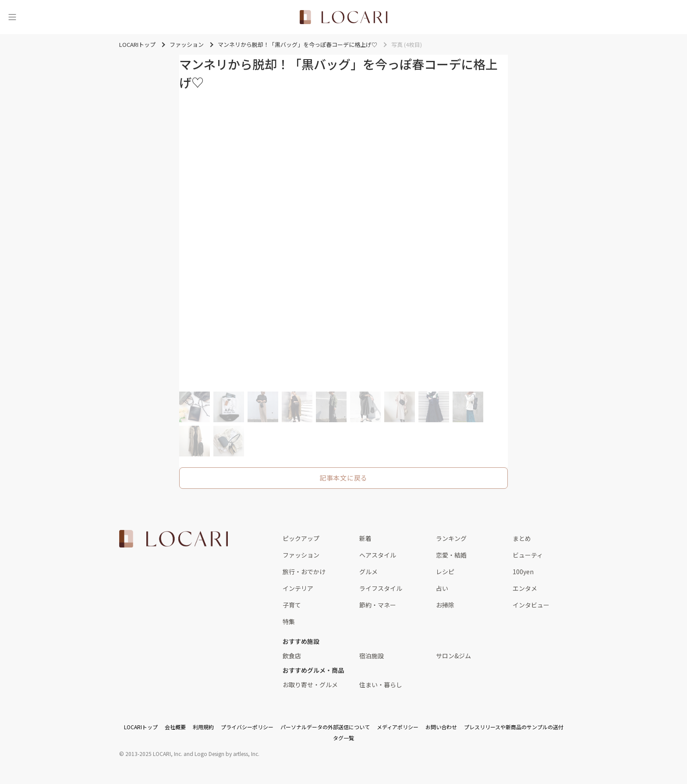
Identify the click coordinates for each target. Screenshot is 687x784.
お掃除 (445, 605)
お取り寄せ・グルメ (310, 685)
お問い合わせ (441, 727)
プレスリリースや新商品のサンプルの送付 (514, 727)
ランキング (451, 538)
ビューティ (528, 555)
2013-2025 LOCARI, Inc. (154, 754)
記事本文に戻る (343, 478)
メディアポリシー (398, 727)
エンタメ (525, 588)
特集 (289, 622)
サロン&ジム (453, 656)
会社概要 (175, 727)
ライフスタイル (381, 588)
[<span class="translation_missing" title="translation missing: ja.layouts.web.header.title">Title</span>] (343, 17)
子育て (292, 605)
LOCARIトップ (141, 727)
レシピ (445, 572)
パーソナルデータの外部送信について (325, 727)
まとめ (522, 538)
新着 (365, 538)
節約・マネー (378, 605)
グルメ (368, 572)
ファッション (301, 555)
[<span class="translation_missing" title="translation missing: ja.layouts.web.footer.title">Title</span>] (174, 539)
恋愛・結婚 (451, 555)
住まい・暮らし (381, 685)
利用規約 (203, 727)
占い (442, 588)
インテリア (298, 588)
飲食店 (292, 656)
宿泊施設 (372, 656)
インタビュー (531, 605)
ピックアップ (301, 538)
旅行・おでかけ (304, 572)
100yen (523, 572)
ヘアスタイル (378, 555)
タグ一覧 (343, 738)
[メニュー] (12, 17)
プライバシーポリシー (247, 727)
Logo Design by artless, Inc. (227, 754)
